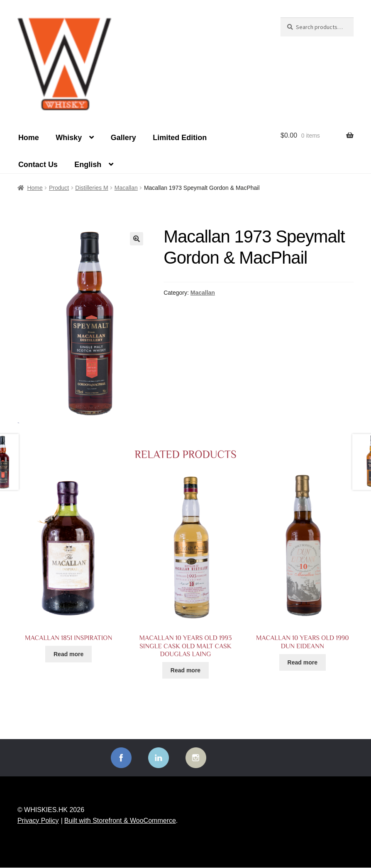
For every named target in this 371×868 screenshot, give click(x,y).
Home (29, 138)
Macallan (126, 188)
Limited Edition (180, 138)
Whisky (69, 138)
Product (59, 188)
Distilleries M (92, 188)
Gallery (123, 138)
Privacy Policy (38, 821)
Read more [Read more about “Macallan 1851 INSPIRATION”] (68, 654)
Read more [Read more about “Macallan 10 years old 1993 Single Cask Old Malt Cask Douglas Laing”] (185, 670)
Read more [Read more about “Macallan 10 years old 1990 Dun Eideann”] (303, 662)
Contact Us (38, 165)
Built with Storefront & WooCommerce (120, 821)
